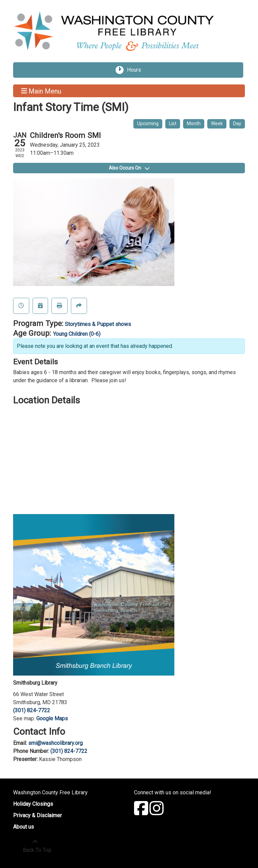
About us (24, 827)
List (173, 123)
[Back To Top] (35, 846)
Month (194, 123)
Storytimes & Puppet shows (98, 324)
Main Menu (41, 91)
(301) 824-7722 (32, 710)
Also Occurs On (129, 168)
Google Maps (52, 718)
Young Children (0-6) (77, 334)
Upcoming (148, 123)
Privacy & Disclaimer (37, 815)
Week (217, 123)
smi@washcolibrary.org (55, 743)
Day (237, 123)
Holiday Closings (33, 804)
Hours (136, 70)
